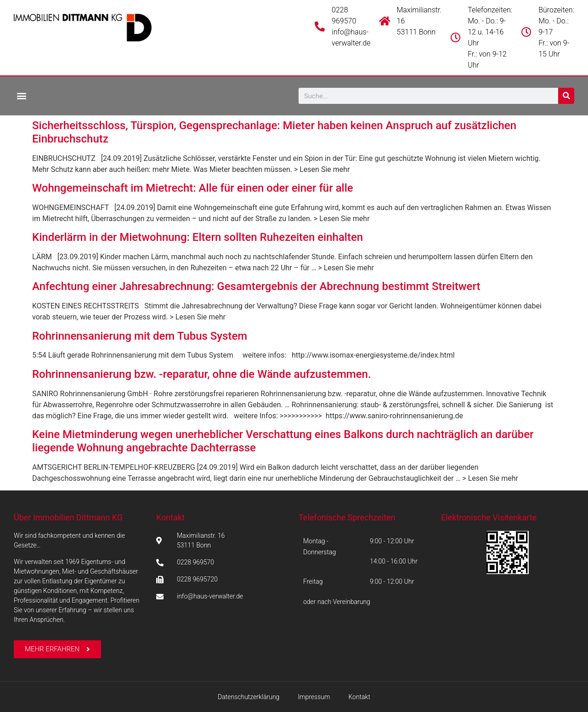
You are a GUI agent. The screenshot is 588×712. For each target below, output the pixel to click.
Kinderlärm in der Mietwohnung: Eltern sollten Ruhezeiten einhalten (198, 237)
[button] (21, 95)
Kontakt (170, 517)
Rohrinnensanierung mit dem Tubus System (140, 336)
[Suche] (566, 96)
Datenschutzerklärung (249, 697)
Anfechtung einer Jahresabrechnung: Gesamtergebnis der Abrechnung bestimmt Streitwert (256, 286)
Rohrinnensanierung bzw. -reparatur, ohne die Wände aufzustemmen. (202, 374)
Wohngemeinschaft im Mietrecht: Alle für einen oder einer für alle (193, 188)
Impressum (314, 697)
